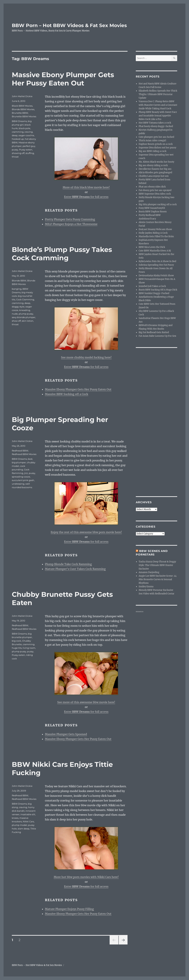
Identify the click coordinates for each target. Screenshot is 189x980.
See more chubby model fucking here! (86, 357)
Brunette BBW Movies (24, 116)
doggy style (18, 307)
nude (15, 314)
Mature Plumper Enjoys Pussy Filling (69, 909)
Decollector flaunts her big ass (155, 169)
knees (15, 818)
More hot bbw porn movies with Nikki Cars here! (86, 877)
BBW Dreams (19, 121)
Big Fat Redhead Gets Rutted (154, 332)
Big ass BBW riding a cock (153, 151)
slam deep (24, 829)
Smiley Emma (146, 587)
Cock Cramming (25, 299)
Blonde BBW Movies (23, 109)
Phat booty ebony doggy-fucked (156, 126)
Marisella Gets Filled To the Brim (156, 236)
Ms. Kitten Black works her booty (156, 162)
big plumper (19, 462)
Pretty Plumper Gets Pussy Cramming (70, 219)
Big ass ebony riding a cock (153, 165)
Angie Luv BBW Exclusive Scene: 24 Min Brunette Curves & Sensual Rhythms (158, 579)
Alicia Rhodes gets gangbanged (155, 172)
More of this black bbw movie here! (86, 187)
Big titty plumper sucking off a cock (158, 204)
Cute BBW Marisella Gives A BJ (155, 251)
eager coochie (26, 135)
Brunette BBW (20, 113)
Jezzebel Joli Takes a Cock (152, 286)
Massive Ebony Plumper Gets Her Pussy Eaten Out (63, 79)
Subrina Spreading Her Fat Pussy (156, 265)
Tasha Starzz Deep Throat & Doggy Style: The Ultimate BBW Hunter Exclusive (157, 565)
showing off (18, 153)
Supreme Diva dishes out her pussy (157, 148)
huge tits (17, 648)
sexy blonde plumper (24, 317)
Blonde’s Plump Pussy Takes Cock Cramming (62, 254)
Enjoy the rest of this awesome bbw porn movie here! (86, 532)
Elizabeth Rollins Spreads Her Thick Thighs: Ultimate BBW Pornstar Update (158, 94)
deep (15, 135)
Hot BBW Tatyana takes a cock (155, 123)
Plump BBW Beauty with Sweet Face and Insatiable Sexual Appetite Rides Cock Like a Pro (158, 116)
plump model (20, 825)
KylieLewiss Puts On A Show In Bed (157, 261)
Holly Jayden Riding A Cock (153, 233)
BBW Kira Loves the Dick (152, 247)
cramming (18, 132)
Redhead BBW (20, 451)
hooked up (18, 139)
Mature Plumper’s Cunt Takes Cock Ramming (75, 569)
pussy (15, 150)
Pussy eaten (26, 150)
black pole (24, 128)
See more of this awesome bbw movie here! (86, 702)
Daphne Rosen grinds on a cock (156, 144)
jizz (26, 473)
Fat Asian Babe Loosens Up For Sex (157, 336)
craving (29, 132)
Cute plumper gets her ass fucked (156, 137)
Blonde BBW (19, 281)
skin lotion (28, 321)
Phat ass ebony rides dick (152, 187)
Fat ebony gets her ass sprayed (155, 190)
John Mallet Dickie (22, 96)
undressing (18, 484)
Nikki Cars (28, 821)
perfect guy (29, 146)
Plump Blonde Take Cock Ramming (68, 564)
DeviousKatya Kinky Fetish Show (156, 276)
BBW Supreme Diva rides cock (155, 194)
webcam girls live (140, 611)
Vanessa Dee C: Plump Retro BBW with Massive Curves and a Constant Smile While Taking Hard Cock (158, 105)
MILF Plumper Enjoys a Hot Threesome (71, 224)
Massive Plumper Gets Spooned (66, 734)
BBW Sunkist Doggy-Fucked (154, 293)
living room (29, 648)
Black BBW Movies (22, 106)
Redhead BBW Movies (24, 454)
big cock (16, 641)
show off (16, 321)
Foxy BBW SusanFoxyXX (152, 208)
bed (30, 459)
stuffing (30, 153)
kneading (25, 310)
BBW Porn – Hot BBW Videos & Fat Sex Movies (69, 25)
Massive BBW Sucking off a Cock (67, 394)
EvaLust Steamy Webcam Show (155, 229)
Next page (123, 944)
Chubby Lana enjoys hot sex (154, 176)
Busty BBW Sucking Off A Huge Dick (158, 290)
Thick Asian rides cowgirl (152, 141)
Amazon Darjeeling (149, 572)
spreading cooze (21, 477)
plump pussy (26, 314)
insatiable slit (28, 814)
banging (17, 289)
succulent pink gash (23, 480)
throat (15, 157)
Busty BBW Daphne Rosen (153, 212)
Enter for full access (86, 197)
